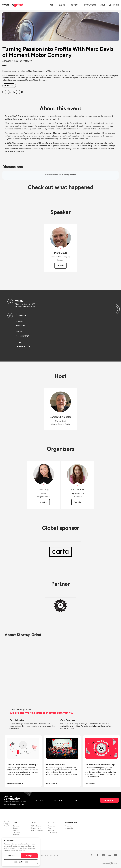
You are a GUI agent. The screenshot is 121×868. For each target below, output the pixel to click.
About (102, 5)
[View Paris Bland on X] (77, 485)
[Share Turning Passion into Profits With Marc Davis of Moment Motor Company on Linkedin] (15, 92)
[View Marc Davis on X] (61, 248)
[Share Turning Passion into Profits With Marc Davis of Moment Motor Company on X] (10, 92)
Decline (11, 856)
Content (75, 5)
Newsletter (52, 826)
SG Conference (36, 826)
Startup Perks (90, 5)
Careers (68, 826)
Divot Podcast (53, 832)
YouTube (51, 830)
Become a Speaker (37, 830)
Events (62, 5)
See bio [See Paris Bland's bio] (77, 502)
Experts (16, 828)
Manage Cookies (21, 862)
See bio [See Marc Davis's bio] (60, 265)
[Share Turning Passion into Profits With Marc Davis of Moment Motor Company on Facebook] (4, 92)
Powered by (109, 863)
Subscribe (108, 800)
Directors (16, 835)
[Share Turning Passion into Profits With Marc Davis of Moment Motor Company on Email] (21, 92)
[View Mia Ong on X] (44, 485)
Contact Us (69, 828)
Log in (116, 5)
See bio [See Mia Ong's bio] (44, 502)
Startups (16, 830)
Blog (50, 828)
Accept (29, 856)
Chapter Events (36, 828)
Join (52, 5)
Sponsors (16, 832)
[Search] (110, 5)
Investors (16, 826)
